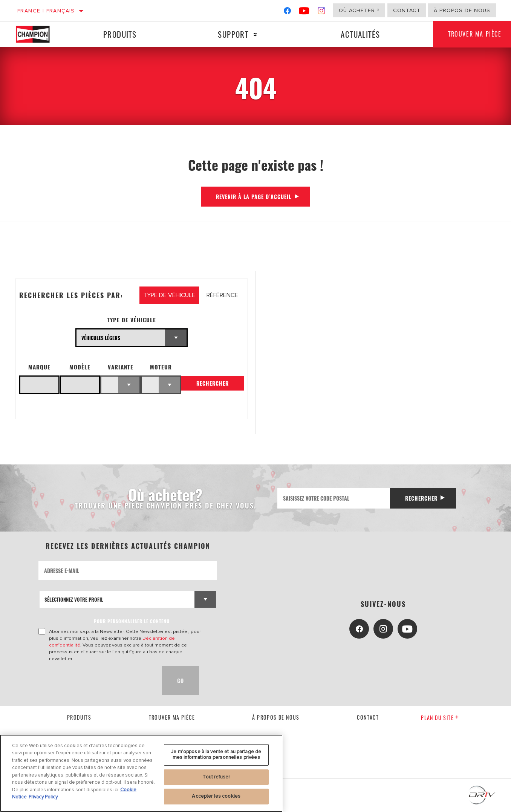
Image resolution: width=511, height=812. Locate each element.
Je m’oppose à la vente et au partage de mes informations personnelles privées (216, 755)
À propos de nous (462, 10)
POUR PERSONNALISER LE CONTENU (132, 621)
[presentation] (96, 680)
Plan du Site (440, 718)
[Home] (39, 34)
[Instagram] (322, 12)
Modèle (80, 367)
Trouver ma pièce (172, 717)
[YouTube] (304, 12)
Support (233, 34)
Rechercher (213, 383)
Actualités (360, 34)
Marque (39, 367)
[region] (141, 773)
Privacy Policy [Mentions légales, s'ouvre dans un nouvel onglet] (43, 797)
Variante (121, 367)
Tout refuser (216, 777)
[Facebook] (287, 12)
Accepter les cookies (216, 796)
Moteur (161, 367)
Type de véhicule (132, 320)
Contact (407, 10)
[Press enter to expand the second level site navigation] (255, 34)
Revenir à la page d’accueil (254, 197)
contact (368, 717)
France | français (46, 11)
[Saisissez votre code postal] (334, 498)
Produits (120, 34)
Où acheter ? (359, 10)
